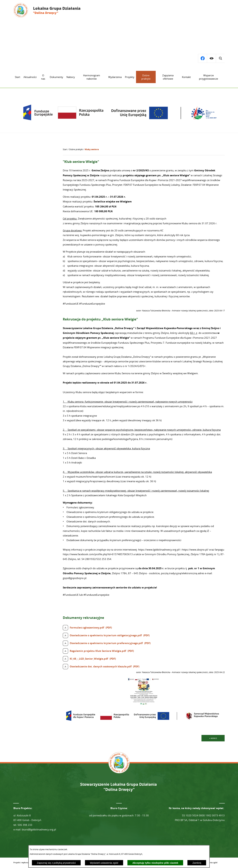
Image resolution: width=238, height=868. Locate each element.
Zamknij (197, 863)
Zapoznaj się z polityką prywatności (56, 863)
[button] (144, 704)
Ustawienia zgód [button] (210, 862)
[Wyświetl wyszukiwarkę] (202, 58)
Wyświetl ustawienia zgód (104, 863)
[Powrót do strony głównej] (65, 149)
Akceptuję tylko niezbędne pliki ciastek (155, 863)
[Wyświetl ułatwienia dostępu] (211, 58)
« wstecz (213, 738)
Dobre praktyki (76, 149)
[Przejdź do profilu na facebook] (220, 58)
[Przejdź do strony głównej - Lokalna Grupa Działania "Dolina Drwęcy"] (49, 10)
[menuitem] (18, 77)
